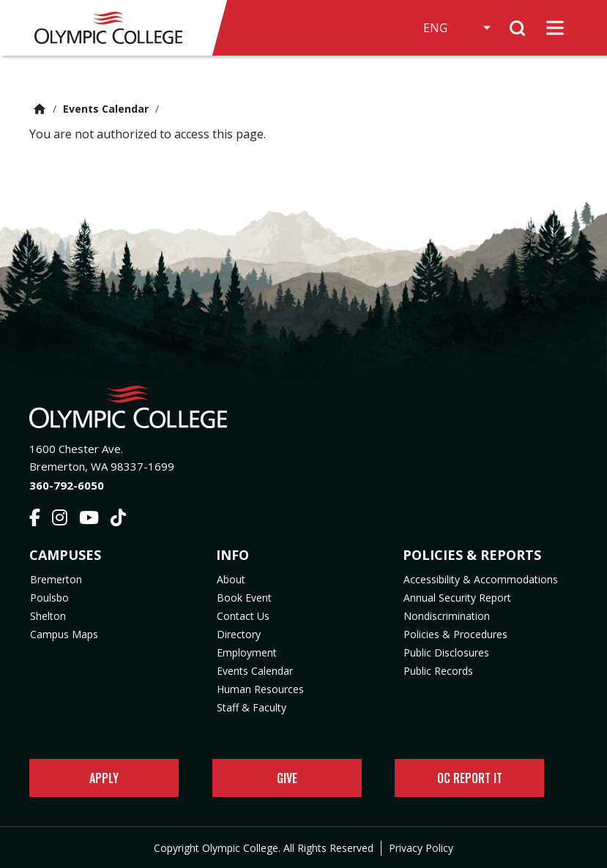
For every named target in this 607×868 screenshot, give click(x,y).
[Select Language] (454, 28)
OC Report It (470, 778)
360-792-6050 (67, 485)
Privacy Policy (421, 848)
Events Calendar (106, 109)
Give (287, 778)
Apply (104, 778)
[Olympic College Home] (303, 407)
